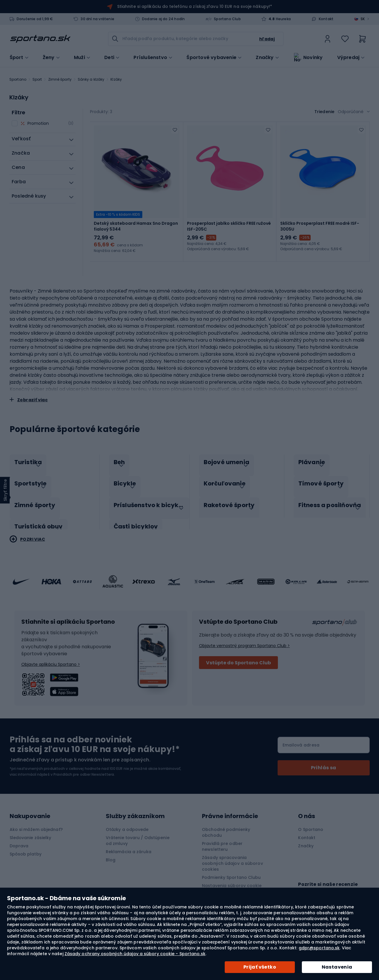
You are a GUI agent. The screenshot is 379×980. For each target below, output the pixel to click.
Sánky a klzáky (91, 79)
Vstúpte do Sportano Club (238, 654)
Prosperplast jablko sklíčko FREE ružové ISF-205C (229, 226)
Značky (265, 57)
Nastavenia (337, 967)
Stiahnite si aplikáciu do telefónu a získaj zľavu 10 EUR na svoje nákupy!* (195, 6)
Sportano (18, 79)
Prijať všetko (260, 967)
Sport (37, 79)
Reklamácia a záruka (129, 843)
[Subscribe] (324, 759)
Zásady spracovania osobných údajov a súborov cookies (232, 855)
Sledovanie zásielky (31, 829)
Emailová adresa (301, 737)
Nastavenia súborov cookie (232, 877)
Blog (111, 851)
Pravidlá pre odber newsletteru (222, 838)
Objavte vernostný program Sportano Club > (244, 637)
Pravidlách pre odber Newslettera (84, 766)
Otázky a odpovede (127, 821)
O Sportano (311, 821)
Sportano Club (227, 19)
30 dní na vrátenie (97, 19)
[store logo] (40, 39)
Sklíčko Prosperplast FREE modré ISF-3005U (320, 226)
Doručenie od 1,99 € (35, 19)
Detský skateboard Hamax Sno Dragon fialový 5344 (136, 226)
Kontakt (326, 19)
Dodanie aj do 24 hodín (163, 19)
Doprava (19, 837)
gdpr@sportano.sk (319, 948)
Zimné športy (60, 79)
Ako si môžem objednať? (36, 821)
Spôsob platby (26, 846)
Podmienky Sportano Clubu (231, 869)
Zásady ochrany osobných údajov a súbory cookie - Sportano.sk (135, 954)
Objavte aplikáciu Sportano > (51, 656)
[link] (328, 39)
